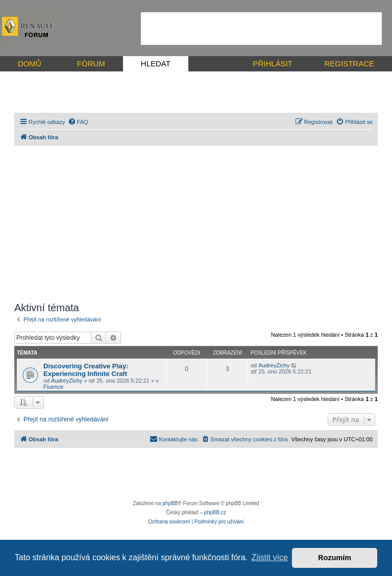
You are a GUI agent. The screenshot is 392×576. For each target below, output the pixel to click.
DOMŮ (30, 64)
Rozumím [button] (335, 558)
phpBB (170, 503)
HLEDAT (156, 64)
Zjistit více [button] (270, 557)
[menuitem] (78, 122)
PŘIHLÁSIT (273, 64)
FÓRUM (91, 64)
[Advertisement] (261, 29)
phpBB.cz (215, 512)
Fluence (53, 387)
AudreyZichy (67, 381)
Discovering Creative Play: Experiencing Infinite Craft (86, 370)
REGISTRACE (349, 64)
